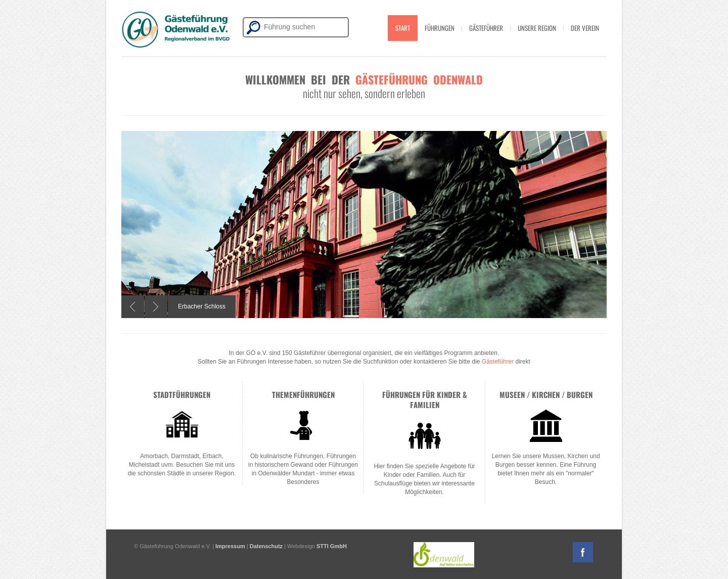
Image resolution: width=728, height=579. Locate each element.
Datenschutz (266, 546)
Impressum (230, 546)
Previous (133, 307)
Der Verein (585, 28)
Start (403, 28)
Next (156, 307)
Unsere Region (537, 28)
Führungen (440, 28)
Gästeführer (486, 28)
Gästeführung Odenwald (419, 79)
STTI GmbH (332, 546)
